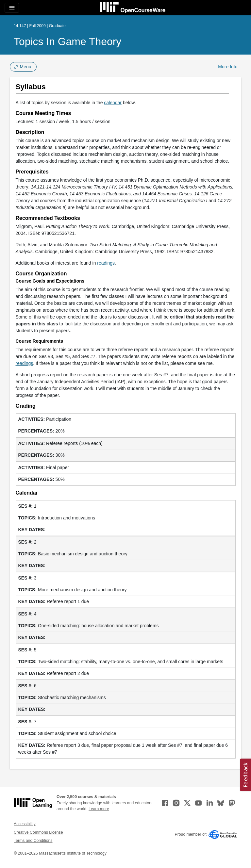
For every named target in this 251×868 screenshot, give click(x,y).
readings (106, 263)
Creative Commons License (38, 832)
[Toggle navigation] (12, 8)
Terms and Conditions (33, 841)
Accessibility (25, 824)
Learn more (99, 809)
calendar (113, 103)
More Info (228, 67)
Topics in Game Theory (67, 41)
